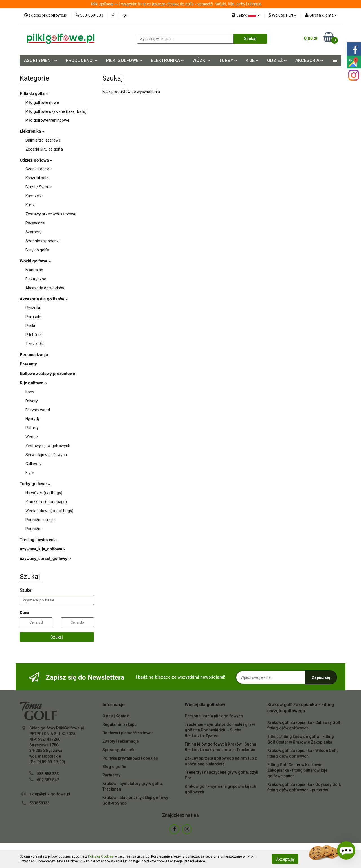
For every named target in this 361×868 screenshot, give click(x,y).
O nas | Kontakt (116, 716)
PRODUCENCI (82, 60)
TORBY (228, 60)
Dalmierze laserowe (43, 140)
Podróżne (34, 529)
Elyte (30, 473)
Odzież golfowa (36, 160)
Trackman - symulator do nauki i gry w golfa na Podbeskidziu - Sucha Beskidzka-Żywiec (220, 730)
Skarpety (33, 232)
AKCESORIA (309, 60)
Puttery (32, 428)
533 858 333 (48, 774)
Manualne (34, 270)
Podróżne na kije (40, 520)
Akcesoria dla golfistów (44, 299)
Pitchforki (34, 335)
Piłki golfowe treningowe (47, 120)
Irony (30, 392)
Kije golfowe (33, 383)
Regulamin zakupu (119, 724)
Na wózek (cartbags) (44, 493)
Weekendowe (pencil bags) (49, 511)
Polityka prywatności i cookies (130, 758)
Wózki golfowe (35, 261)
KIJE (252, 60)
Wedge (32, 437)
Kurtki (30, 205)
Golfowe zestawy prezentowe (47, 374)
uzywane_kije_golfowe (43, 549)
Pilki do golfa (34, 93)
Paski (30, 326)
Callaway (33, 464)
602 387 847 (48, 780)
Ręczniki (33, 308)
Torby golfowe (35, 484)
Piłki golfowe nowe (42, 102)
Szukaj (57, 637)
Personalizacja (34, 355)
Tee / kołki (35, 344)
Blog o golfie (114, 767)
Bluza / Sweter (39, 187)
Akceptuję (285, 859)
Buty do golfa (37, 250)
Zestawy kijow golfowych (48, 446)
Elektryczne (36, 279)
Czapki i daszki (38, 169)
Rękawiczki (35, 223)
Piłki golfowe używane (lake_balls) (56, 111)
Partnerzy (111, 775)
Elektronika (32, 131)
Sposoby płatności (119, 750)
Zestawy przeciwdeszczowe (51, 214)
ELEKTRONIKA (167, 60)
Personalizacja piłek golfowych (214, 716)
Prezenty (28, 364)
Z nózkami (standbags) (46, 502)
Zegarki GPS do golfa (44, 149)
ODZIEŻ (277, 60)
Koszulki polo (37, 178)
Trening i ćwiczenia (38, 540)
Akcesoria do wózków (45, 288)
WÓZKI (201, 60)
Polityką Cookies (101, 856)
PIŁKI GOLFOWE (124, 60)
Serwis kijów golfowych (46, 455)
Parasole (33, 317)
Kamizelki (34, 196)
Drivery (32, 401)
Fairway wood (38, 410)
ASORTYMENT (41, 60)
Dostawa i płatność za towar (128, 733)
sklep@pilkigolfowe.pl (50, 794)
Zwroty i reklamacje (121, 741)
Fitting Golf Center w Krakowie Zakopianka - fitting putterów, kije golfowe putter (297, 770)
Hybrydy (33, 419)
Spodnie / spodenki (42, 241)
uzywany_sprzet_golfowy (45, 559)
